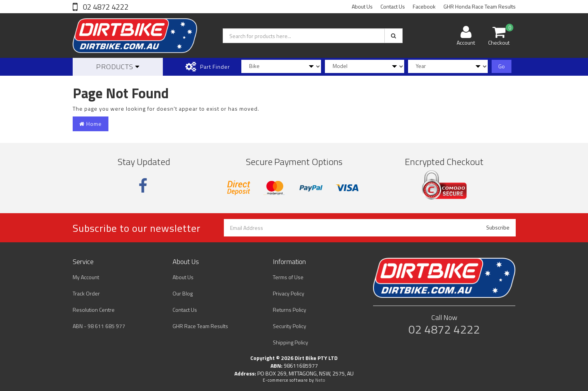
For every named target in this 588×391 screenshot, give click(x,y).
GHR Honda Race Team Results (480, 6)
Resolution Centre (94, 310)
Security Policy (290, 326)
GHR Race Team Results (200, 326)
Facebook (424, 6)
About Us (362, 6)
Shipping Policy (291, 342)
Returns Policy (290, 310)
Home (91, 124)
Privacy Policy (289, 293)
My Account (86, 277)
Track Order (86, 293)
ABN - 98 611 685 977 (99, 326)
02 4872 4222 (105, 7)
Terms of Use (288, 277)
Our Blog (183, 293)
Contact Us (393, 6)
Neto (320, 380)
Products (118, 67)
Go (502, 66)
